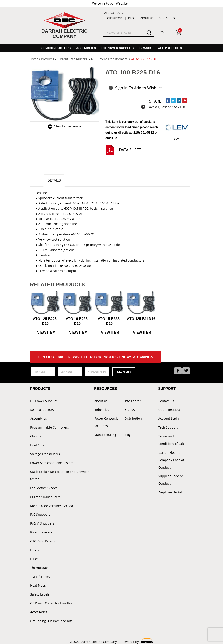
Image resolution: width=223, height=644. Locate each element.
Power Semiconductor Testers (52, 462)
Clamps (35, 436)
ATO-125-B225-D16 (45, 322)
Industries (101, 410)
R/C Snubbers (40, 512)
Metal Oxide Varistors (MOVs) (51, 504)
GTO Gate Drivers (43, 539)
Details (55, 181)
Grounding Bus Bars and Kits (51, 617)
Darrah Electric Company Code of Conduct (171, 459)
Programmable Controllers (49, 427)
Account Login (168, 418)
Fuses (34, 556)
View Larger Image (68, 126)
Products (40, 389)
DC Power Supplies (118, 48)
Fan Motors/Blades (44, 486)
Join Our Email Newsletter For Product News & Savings (95, 357)
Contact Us (167, 18)
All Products (170, 48)
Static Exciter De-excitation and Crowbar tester (59, 474)
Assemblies (86, 48)
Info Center (132, 401)
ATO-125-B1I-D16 (141, 319)
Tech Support (114, 18)
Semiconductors (56, 48)
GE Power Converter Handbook (52, 599)
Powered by (137, 637)
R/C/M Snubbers (42, 521)
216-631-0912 (114, 13)
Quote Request (169, 410)
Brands (146, 48)
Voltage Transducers (45, 453)
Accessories (39, 608)
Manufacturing (105, 434)
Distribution (133, 418)
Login (162, 31)
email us (111, 138)
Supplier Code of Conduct (170, 479)
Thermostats (39, 565)
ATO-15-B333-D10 (109, 322)
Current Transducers (45, 495)
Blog (132, 18)
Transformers (40, 573)
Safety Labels (40, 591)
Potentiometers (41, 530)
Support (167, 389)
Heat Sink (37, 444)
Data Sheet (130, 150)
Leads (34, 547)
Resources (106, 389)
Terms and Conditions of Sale (174, 439)
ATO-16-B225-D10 (77, 322)
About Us (147, 18)
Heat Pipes (38, 582)
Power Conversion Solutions (107, 422)
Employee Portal (170, 491)
